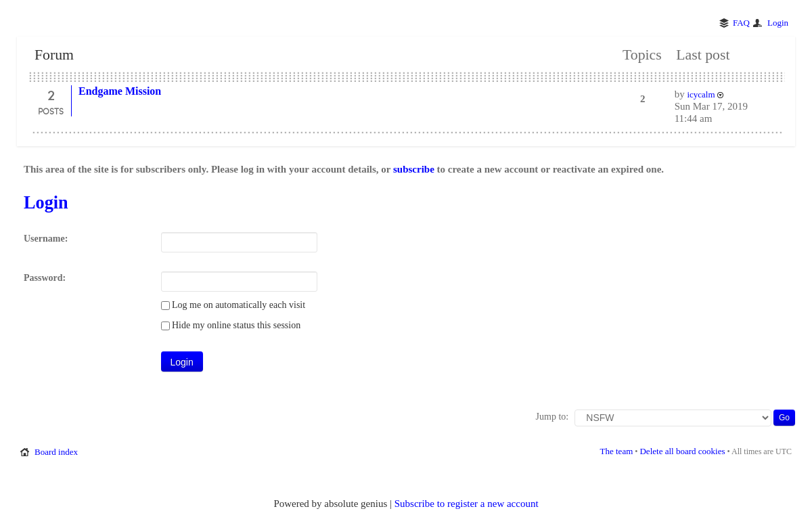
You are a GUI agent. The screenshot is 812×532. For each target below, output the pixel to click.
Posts (51, 111)
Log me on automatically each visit (233, 305)
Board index (56, 452)
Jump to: (552, 417)
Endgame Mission (120, 91)
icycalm (701, 94)
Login (778, 23)
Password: (45, 278)
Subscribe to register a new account (467, 504)
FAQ (741, 23)
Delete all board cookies (682, 451)
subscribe (414, 169)
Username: (46, 239)
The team (617, 451)
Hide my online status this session (231, 325)
